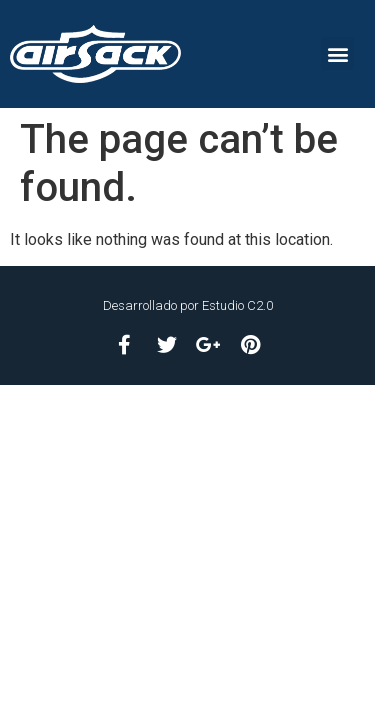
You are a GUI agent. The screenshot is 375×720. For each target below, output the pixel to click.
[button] (337, 53)
